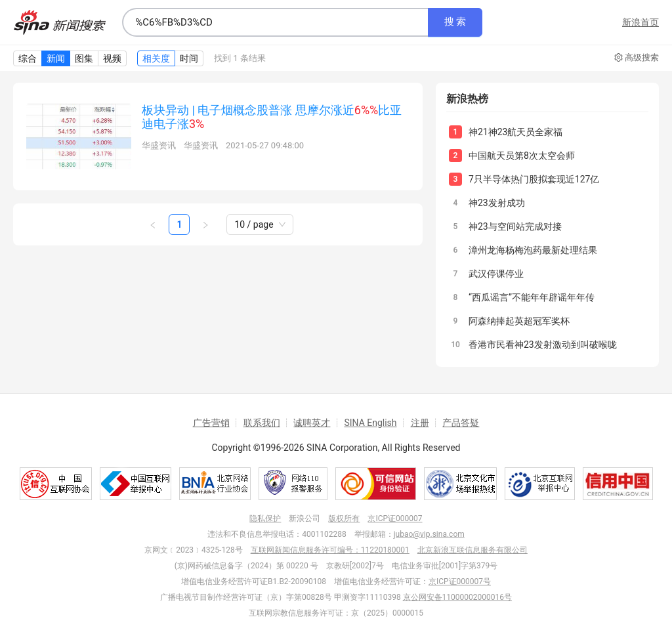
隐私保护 (265, 518)
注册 (420, 423)
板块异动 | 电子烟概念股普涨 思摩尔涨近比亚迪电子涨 (272, 117)
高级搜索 (637, 58)
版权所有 (344, 518)
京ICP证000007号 (460, 581)
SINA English (370, 423)
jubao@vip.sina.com (429, 534)
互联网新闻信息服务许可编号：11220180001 (330, 550)
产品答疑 (461, 423)
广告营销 (211, 423)
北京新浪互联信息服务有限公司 (472, 550)
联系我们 (262, 423)
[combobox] (275, 22)
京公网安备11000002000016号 (457, 597)
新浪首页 (640, 22)
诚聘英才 (312, 423)
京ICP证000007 (395, 518)
